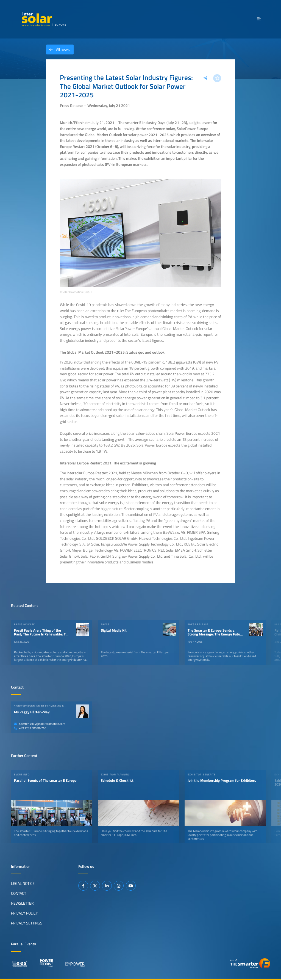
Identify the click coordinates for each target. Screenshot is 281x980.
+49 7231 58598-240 (30, 728)
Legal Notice (23, 883)
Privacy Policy (24, 913)
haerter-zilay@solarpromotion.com (40, 724)
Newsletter (22, 903)
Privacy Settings (27, 923)
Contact (19, 893)
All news (58, 49)
